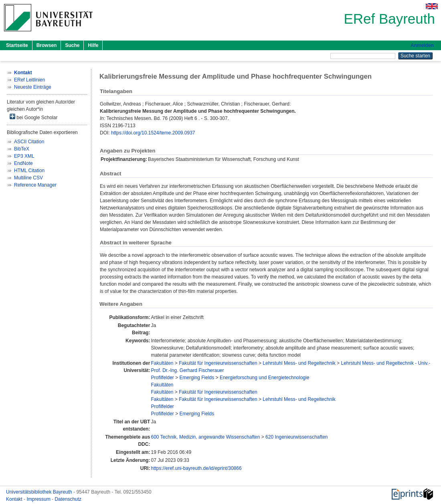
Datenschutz (68, 499)
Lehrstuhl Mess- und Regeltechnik (299, 363)
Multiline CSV (28, 178)
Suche (72, 45)
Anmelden (422, 45)
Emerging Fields (197, 378)
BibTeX (22, 149)
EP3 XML (24, 156)
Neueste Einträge (33, 87)
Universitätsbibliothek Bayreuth (40, 492)
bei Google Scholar (33, 117)
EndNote (23, 163)
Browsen (47, 45)
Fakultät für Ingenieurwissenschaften (218, 363)
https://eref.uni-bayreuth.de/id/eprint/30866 (196, 468)
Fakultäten (162, 363)
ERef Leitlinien (29, 80)
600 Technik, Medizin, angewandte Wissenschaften (205, 437)
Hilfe (93, 45)
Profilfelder (162, 378)
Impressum (39, 499)
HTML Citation (29, 171)
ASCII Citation (29, 142)
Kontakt (15, 499)
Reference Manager (35, 185)
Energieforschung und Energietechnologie (265, 378)
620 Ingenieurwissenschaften (296, 437)
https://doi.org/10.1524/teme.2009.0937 (153, 133)
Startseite (17, 45)
